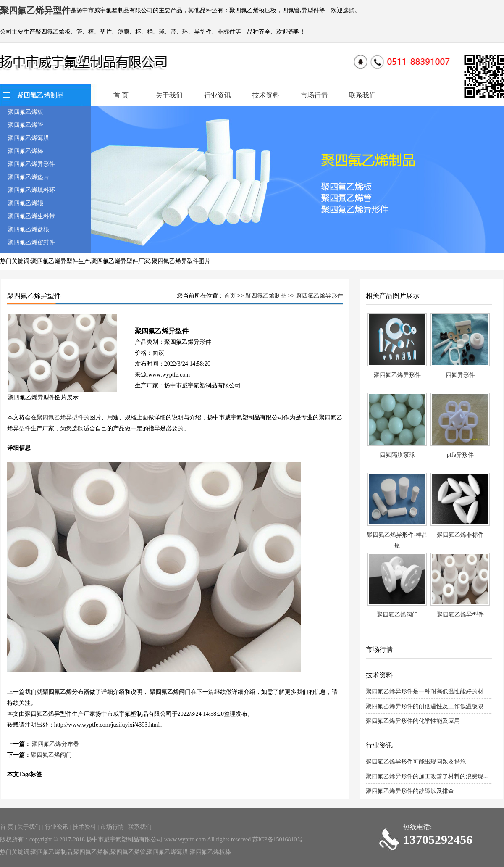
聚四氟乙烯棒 (26, 151)
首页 (230, 296)
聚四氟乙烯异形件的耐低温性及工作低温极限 (425, 706)
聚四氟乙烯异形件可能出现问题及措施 (416, 762)
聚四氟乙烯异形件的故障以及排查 (410, 791)
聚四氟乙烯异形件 (31, 164)
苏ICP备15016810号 (278, 839)
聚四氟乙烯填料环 (31, 190)
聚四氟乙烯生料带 (31, 216)
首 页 (121, 95)
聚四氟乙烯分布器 (66, 692)
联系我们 (362, 95)
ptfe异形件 (460, 455)
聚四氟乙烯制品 (40, 95)
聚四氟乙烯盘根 (29, 229)
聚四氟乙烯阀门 (170, 692)
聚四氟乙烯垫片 (29, 177)
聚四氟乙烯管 (26, 125)
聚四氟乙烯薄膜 (29, 138)
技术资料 (266, 95)
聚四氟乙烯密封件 (31, 242)
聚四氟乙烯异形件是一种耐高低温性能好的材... (427, 692)
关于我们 (169, 95)
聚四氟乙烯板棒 (210, 852)
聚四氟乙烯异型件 (60, 418)
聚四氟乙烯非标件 (460, 535)
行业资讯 (218, 95)
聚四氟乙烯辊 (26, 203)
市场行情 (314, 95)
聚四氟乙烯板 (26, 112)
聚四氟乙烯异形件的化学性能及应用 (413, 721)
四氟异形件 (460, 375)
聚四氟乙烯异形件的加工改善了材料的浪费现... (427, 776)
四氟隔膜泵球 (397, 455)
